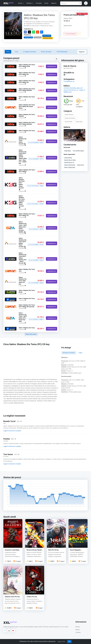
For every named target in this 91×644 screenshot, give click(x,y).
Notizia (78, 627)
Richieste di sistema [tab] (69, 353)
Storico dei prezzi (46, 52)
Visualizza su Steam (48, 38)
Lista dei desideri (70, 34)
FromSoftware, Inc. (69, 81)
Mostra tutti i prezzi (31, 334)
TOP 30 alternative (62, 52)
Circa (16, 52)
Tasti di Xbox (38, 37)
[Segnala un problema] (79, 34)
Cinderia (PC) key (32, 597)
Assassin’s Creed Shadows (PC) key (13, 550)
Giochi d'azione (69, 114)
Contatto (78, 632)
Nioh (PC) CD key (53, 550)
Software (30, 3)
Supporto (54, 3)
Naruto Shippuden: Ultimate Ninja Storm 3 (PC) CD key (77, 550)
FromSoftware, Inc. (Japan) (75, 90)
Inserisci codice (47, 36)
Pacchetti (39, 3)
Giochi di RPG (69, 122)
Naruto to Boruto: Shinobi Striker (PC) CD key (34, 550)
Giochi (21, 3)
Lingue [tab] (80, 353)
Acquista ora (52, 66)
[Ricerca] (71, 3)
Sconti (46, 3)
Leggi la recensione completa (12, 431)
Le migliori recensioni (30, 52)
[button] (86, 3)
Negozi (78, 630)
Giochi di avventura (70, 118)
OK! (69, 641)
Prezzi (8, 52)
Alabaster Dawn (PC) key (12, 597)
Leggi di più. (61, 642)
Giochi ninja (79, 122)
